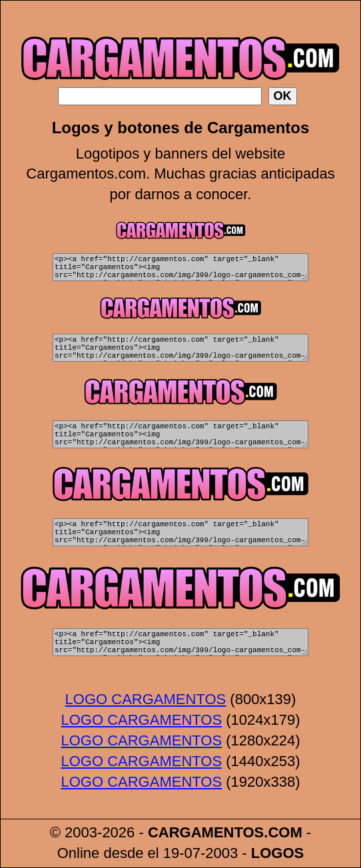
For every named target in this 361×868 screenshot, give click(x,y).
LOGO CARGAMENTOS (146, 700)
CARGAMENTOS (206, 833)
